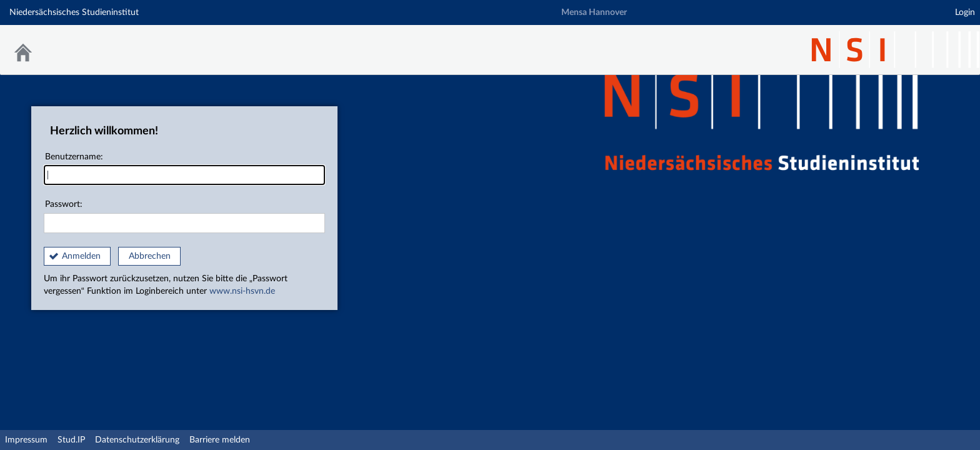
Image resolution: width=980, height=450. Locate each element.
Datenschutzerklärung (137, 440)
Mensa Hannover (594, 12)
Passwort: (184, 217)
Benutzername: (184, 169)
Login (965, 12)
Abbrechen (150, 256)
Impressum (26, 440)
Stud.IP (71, 440)
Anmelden (81, 256)
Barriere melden (220, 440)
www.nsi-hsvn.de (242, 291)
